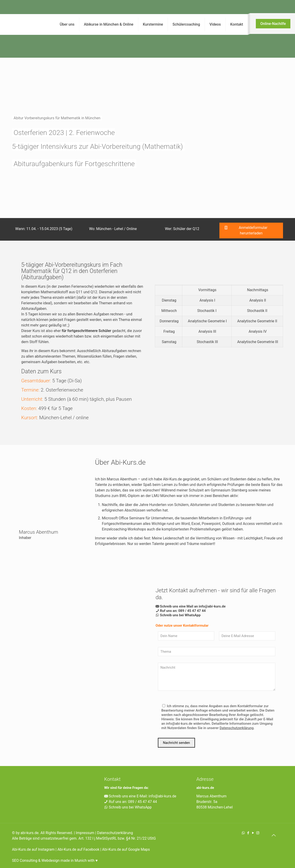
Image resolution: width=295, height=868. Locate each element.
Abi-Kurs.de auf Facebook (78, 849)
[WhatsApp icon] (243, 833)
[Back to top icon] (274, 835)
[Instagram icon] (258, 833)
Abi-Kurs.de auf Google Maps (126, 849)
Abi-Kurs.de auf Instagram (33, 849)
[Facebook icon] (248, 833)
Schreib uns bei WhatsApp (128, 807)
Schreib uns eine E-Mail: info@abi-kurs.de (140, 796)
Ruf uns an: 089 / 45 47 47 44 (131, 802)
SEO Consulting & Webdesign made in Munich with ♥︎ (55, 861)
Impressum (85, 833)
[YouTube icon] (253, 833)
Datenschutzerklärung (115, 833)
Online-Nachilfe (273, 24)
